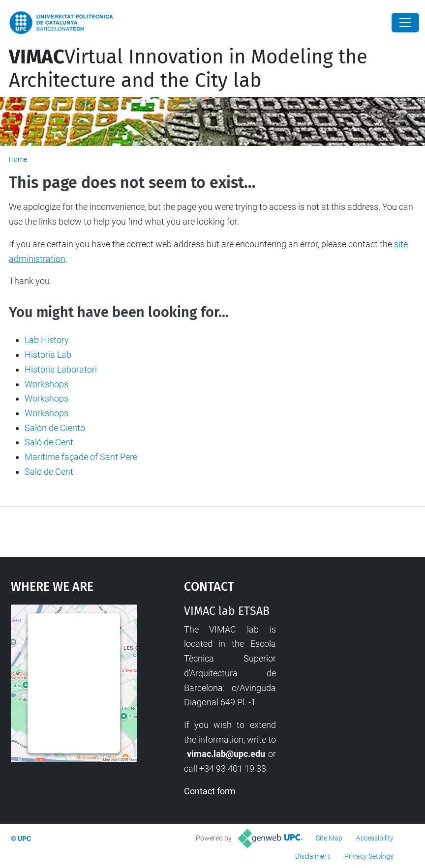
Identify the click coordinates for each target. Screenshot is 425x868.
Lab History (47, 340)
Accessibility (375, 838)
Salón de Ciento (55, 428)
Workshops (46, 384)
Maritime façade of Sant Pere (81, 457)
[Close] (405, 23)
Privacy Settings (369, 856)
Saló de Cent (49, 442)
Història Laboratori (61, 369)
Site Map (329, 838)
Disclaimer (311, 856)
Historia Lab (48, 355)
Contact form (210, 791)
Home (18, 159)
